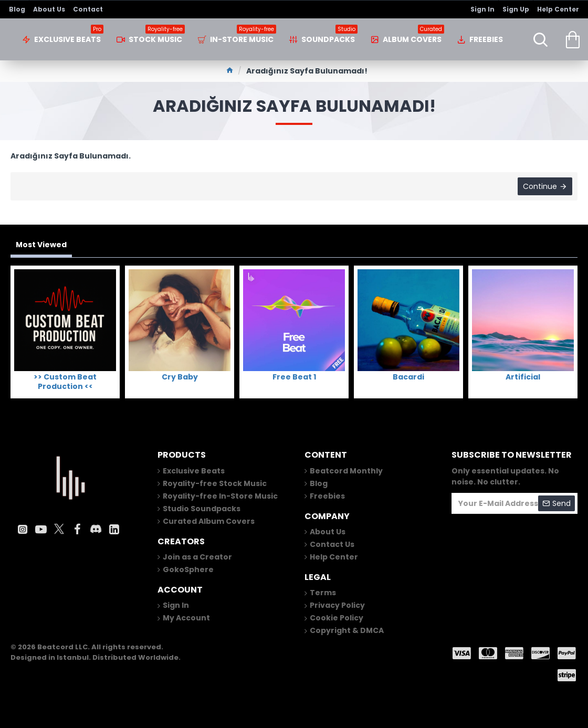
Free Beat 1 (294, 377)
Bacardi (408, 377)
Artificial (523, 377)
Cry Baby (180, 377)
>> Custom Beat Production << (65, 382)
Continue (540, 186)
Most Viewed (41, 245)
